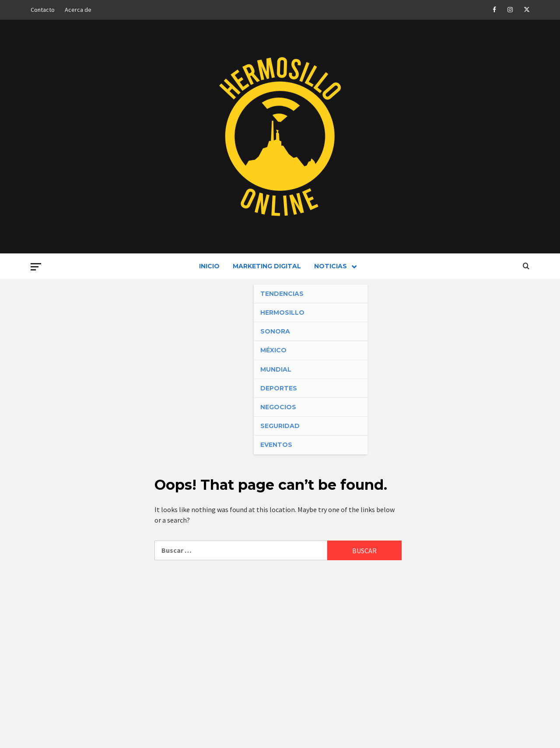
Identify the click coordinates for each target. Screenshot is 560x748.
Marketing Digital (267, 266)
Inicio (209, 266)
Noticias (338, 266)
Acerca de (78, 10)
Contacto (43, 10)
